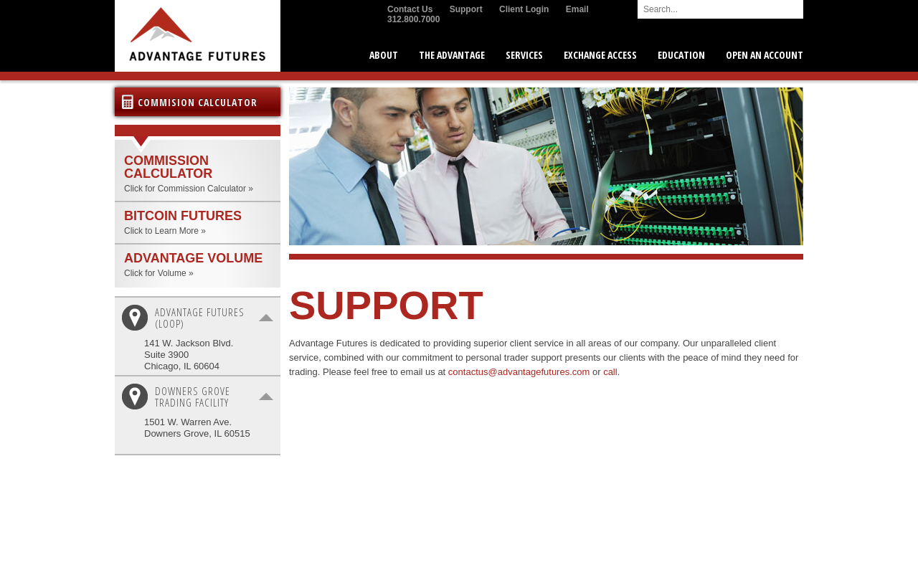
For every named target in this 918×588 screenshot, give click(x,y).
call (610, 372)
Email (577, 9)
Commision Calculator (198, 102)
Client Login (524, 9)
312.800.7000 (413, 19)
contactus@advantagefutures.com (519, 372)
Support (466, 9)
